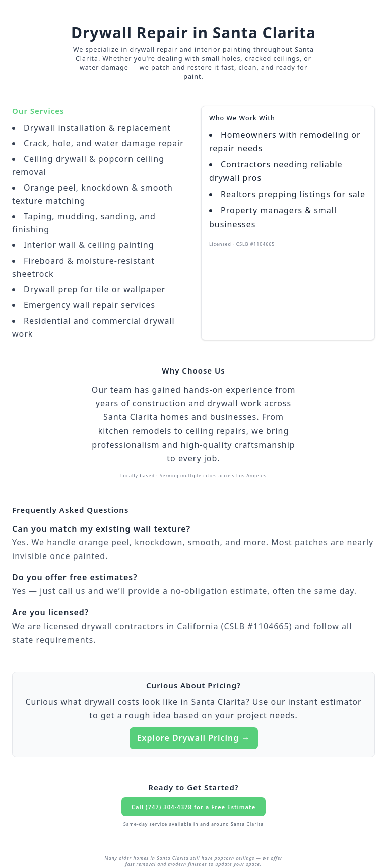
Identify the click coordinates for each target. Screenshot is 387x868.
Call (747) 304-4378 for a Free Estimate (193, 807)
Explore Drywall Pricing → (194, 738)
